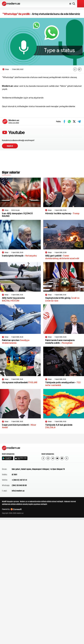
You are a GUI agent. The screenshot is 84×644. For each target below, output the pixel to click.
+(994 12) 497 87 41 (19, 480)
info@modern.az (18, 491)
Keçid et (10, 146)
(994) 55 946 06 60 (19, 485)
